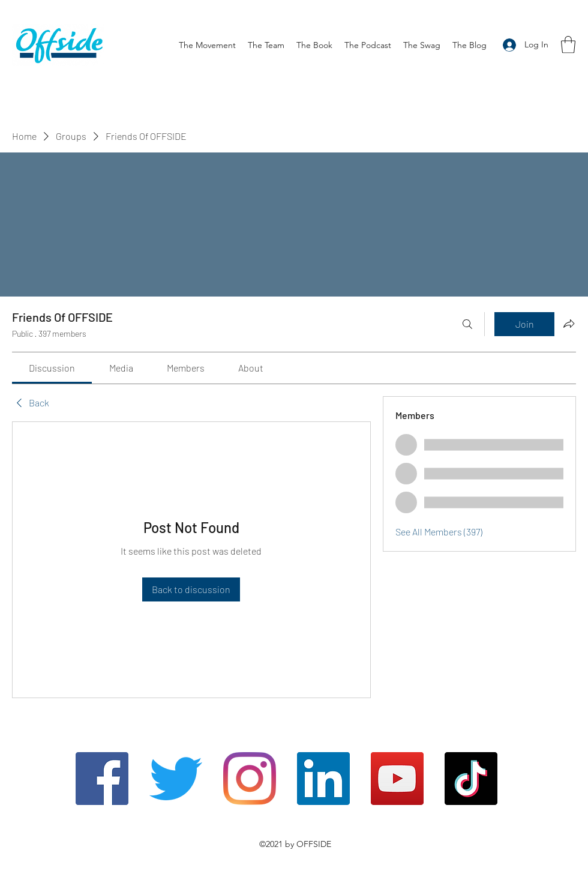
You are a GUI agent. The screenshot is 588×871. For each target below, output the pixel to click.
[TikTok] (471, 779)
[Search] (467, 324)
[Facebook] (102, 779)
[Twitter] (176, 779)
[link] (52, 368)
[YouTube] (397, 779)
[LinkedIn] (323, 779)
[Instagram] (250, 779)
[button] (568, 45)
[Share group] (569, 324)
